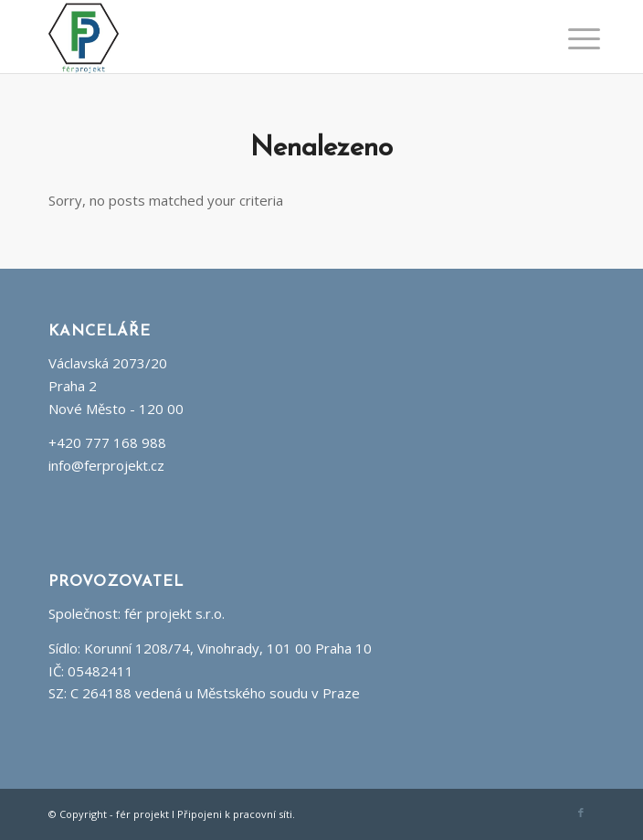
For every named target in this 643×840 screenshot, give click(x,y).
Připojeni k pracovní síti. (236, 814)
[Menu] (570, 38)
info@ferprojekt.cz (106, 465)
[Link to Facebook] (581, 813)
